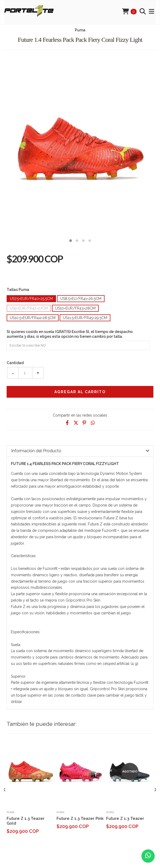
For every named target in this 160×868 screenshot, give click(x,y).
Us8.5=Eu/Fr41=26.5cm (81, 299)
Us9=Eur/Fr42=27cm (29, 308)
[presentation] (5, 790)
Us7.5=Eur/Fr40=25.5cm (31, 299)
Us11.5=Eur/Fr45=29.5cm (85, 318)
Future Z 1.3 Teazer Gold (26, 821)
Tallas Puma (18, 290)
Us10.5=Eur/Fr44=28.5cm (33, 318)
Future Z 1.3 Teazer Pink (80, 818)
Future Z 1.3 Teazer (125, 818)
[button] (71, 240)
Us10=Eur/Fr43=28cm (75, 308)
